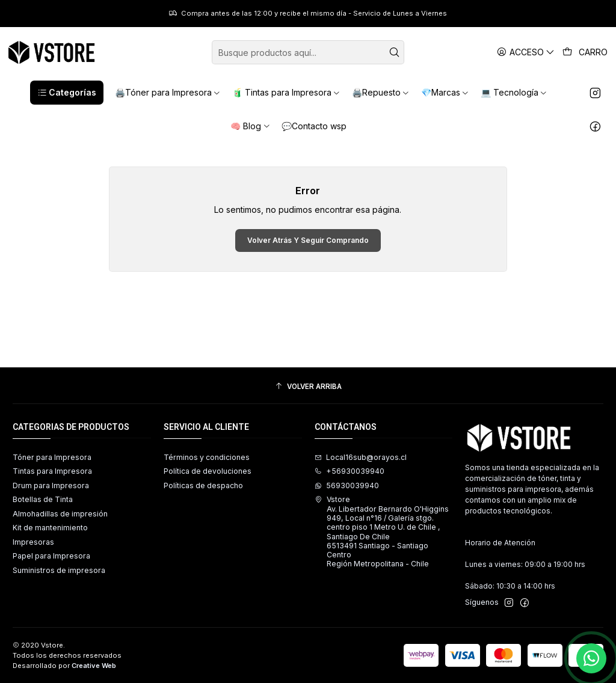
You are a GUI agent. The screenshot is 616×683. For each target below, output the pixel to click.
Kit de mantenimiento (50, 528)
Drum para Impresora (51, 485)
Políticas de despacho (203, 485)
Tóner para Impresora (52, 457)
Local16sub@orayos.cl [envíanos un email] (361, 457)
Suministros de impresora (59, 570)
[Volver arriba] (308, 387)
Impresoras (33, 542)
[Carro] (585, 52)
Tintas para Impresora (52, 471)
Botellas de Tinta (43, 499)
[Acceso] (526, 52)
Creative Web (94, 666)
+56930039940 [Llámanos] (350, 471)
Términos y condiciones (207, 457)
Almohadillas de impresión (60, 514)
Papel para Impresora (51, 556)
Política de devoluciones (208, 471)
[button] (67, 93)
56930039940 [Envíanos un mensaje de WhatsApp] (347, 485)
